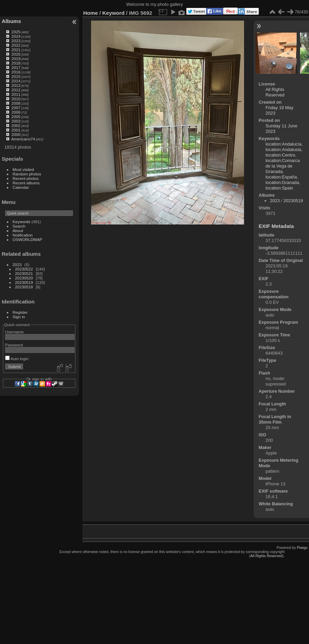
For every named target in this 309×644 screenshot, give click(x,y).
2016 (16, 72)
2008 (16, 103)
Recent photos (26, 178)
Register (20, 312)
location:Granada (282, 182)
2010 (16, 99)
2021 (16, 50)
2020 (16, 54)
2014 (16, 81)
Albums (11, 21)
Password (14, 345)
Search (19, 226)
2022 (16, 45)
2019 (16, 59)
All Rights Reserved (275, 92)
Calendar (21, 187)
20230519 (24, 282)
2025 (16, 32)
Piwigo (302, 548)
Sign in (19, 317)
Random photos (27, 174)
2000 (16, 134)
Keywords (22, 222)
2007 (16, 108)
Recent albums (26, 183)
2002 (16, 125)
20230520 (24, 278)
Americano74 (23, 139)
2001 (16, 130)
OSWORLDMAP (27, 239)
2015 (16, 76)
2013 (16, 85)
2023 (16, 41)
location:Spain (279, 188)
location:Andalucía (284, 144)
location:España (281, 177)
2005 (16, 117)
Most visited (23, 169)
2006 (16, 112)
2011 (16, 94)
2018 (16, 63)
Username (14, 332)
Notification (23, 235)
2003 (16, 121)
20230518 (24, 287)
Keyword (114, 13)
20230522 (24, 269)
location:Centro (280, 155)
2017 (16, 67)
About (18, 231)
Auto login (17, 359)
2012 (16, 90)
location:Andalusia (284, 149)
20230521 (24, 273)
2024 (16, 36)
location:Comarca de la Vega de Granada (283, 166)
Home (91, 13)
